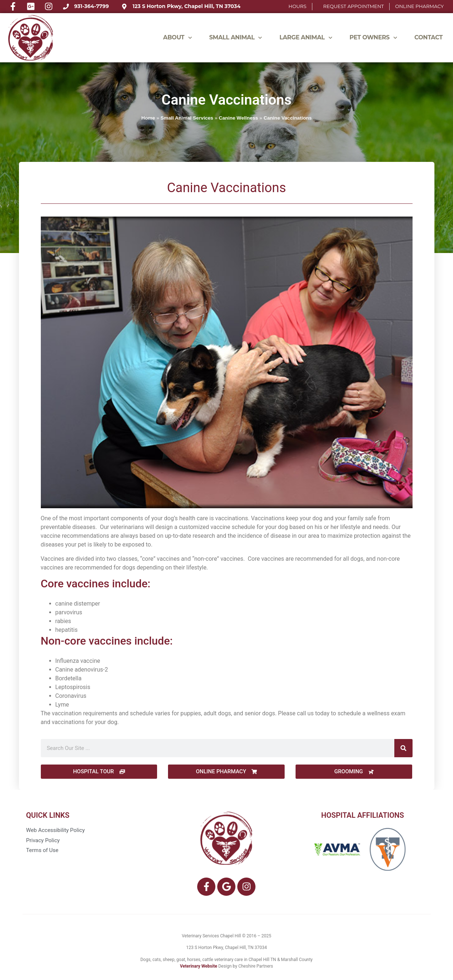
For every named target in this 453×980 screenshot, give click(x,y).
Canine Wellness (238, 118)
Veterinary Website (199, 966)
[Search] (403, 748)
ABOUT (178, 38)
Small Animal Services (187, 118)
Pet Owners (373, 38)
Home (148, 118)
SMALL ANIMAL (236, 38)
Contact (428, 37)
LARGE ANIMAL (306, 38)
